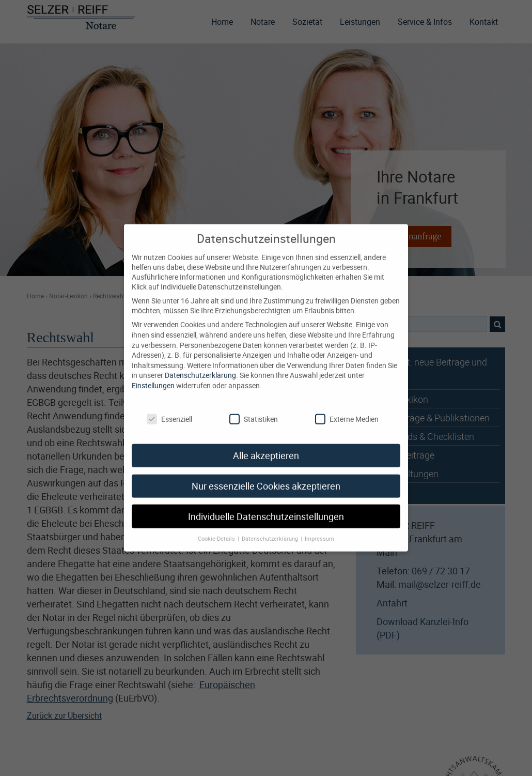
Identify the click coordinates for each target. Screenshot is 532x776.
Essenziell (169, 411)
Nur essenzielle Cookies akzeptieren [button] (266, 478)
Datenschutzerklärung (200, 367)
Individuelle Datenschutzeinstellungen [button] (266, 508)
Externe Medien (347, 411)
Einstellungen (153, 377)
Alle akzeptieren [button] (266, 447)
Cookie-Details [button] (217, 531)
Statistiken (254, 411)
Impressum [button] (319, 531)
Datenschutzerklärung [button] (271, 531)
